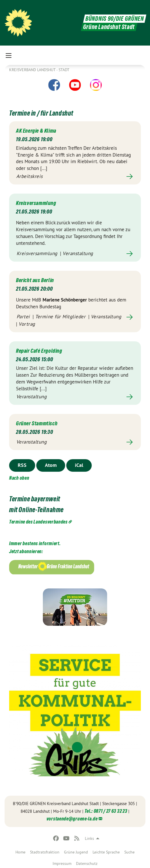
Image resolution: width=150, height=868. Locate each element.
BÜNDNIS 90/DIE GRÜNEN (115, 19)
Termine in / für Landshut (41, 113)
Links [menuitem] (89, 838)
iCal (79, 465)
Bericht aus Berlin (35, 280)
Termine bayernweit (35, 499)
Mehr (75, 177)
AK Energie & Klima (36, 131)
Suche (129, 852)
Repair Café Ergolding (39, 351)
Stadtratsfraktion (45, 852)
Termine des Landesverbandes (38, 522)
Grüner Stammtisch (37, 423)
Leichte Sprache (106, 852)
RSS (22, 465)
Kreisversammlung (36, 203)
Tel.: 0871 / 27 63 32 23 (106, 811)
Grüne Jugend (76, 852)
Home (20, 852)
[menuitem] (20, 851)
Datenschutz (87, 863)
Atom (51, 465)
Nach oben (19, 478)
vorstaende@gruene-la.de (72, 819)
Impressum (62, 863)
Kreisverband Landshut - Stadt (39, 70)
